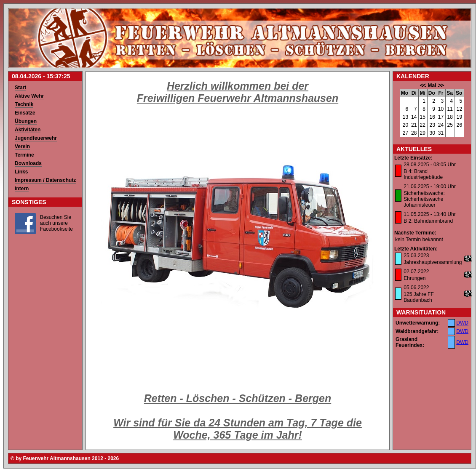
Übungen (26, 121)
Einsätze (25, 113)
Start (20, 88)
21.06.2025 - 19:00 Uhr (429, 186)
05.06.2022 (416, 288)
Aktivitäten (28, 130)
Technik (24, 104)
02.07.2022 (416, 272)
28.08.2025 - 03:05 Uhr (429, 165)
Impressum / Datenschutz (45, 180)
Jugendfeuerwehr (36, 138)
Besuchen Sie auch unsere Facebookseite (56, 223)
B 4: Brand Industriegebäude (423, 174)
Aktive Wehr (29, 96)
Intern (22, 189)
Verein (22, 146)
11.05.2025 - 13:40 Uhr (429, 214)
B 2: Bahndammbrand (428, 221)
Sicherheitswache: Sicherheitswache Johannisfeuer (424, 199)
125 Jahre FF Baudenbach (419, 297)
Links (21, 172)
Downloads (28, 163)
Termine (24, 155)
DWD (462, 323)
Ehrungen (414, 278)
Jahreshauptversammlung (433, 262)
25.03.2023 (416, 256)
